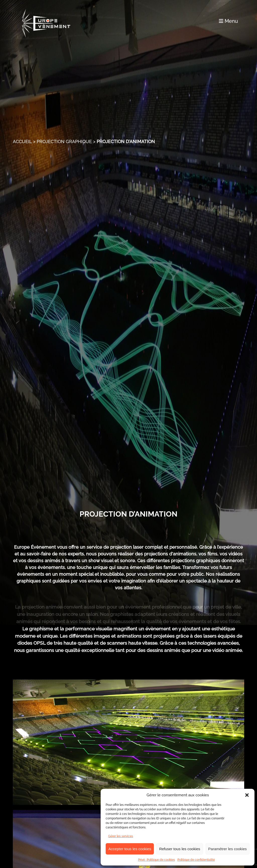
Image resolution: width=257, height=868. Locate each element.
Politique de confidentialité (196, 860)
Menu (228, 21)
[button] (247, 795)
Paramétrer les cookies (228, 849)
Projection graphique (64, 141)
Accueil (22, 141)
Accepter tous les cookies (130, 849)
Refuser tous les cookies (180, 849)
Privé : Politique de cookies (156, 860)
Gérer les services (121, 836)
